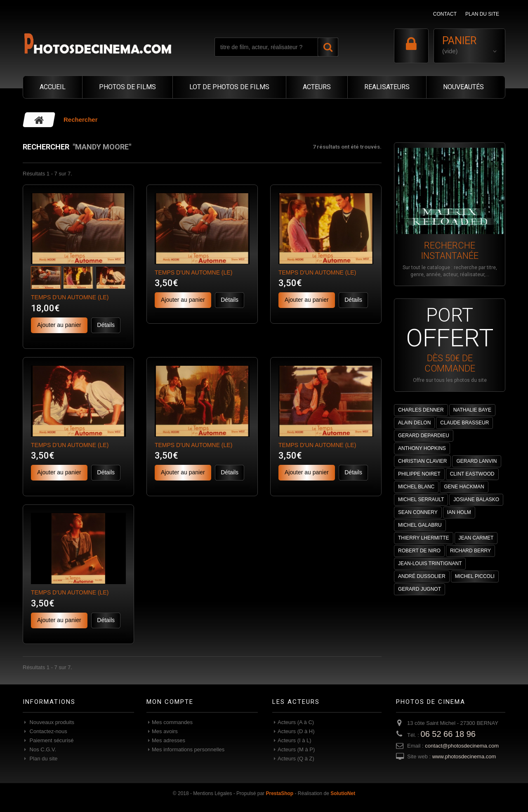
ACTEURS (317, 87)
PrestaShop (279, 793)
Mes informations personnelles (188, 749)
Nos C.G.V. (42, 749)
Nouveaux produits (51, 722)
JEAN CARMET (476, 538)
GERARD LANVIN (476, 461)
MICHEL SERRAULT (421, 500)
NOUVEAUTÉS (463, 87)
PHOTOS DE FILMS (127, 87)
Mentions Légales (212, 793)
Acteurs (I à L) (295, 740)
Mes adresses (169, 740)
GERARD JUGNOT (420, 589)
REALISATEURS (387, 87)
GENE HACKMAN (464, 487)
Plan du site (43, 759)
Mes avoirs (165, 731)
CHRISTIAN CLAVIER (422, 461)
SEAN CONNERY (418, 512)
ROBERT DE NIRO (419, 551)
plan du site (482, 14)
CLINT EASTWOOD (472, 474)
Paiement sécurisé (51, 740)
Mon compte (170, 702)
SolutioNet (343, 793)
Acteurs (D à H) (296, 731)
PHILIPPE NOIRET (419, 474)
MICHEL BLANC (416, 487)
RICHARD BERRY (470, 551)
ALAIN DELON (414, 423)
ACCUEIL (53, 87)
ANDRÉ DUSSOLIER (422, 576)
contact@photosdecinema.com (462, 746)
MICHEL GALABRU (420, 525)
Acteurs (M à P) (296, 749)
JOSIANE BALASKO (476, 500)
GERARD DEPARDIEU (424, 436)
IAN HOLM (459, 512)
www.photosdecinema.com (464, 756)
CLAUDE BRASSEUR (464, 423)
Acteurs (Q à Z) (296, 759)
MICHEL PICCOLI (475, 576)
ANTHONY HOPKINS (422, 448)
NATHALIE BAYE (472, 410)
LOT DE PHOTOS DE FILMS (229, 87)
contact (445, 14)
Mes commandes (172, 722)
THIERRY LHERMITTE (424, 538)
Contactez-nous (48, 731)
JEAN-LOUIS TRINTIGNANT (430, 563)
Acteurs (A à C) (296, 722)
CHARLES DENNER (421, 410)
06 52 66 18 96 (448, 734)
